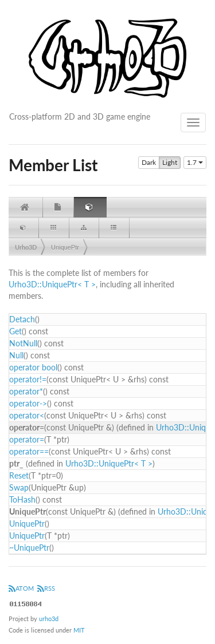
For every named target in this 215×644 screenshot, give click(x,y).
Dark (149, 163)
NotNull (23, 343)
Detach (22, 319)
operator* (26, 391)
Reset (19, 475)
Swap (19, 487)
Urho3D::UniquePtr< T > (52, 284)
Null (16, 355)
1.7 (195, 162)
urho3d (49, 619)
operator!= (28, 379)
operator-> (28, 403)
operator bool (33, 367)
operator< (27, 415)
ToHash (22, 499)
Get (15, 331)
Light (170, 163)
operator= (27, 439)
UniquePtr (65, 247)
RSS (46, 588)
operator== (29, 451)
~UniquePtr (29, 548)
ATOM (21, 588)
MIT (79, 630)
